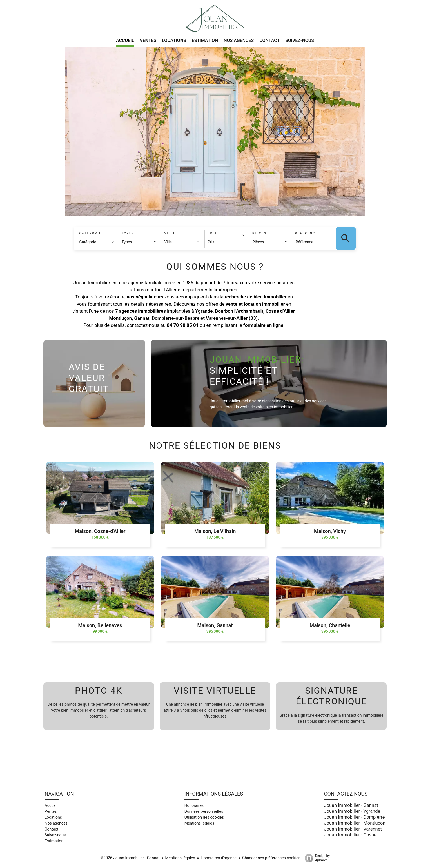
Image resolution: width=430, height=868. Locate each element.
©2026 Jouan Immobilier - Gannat (130, 858)
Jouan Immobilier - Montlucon (355, 823)
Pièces (259, 233)
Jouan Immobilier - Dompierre (355, 817)
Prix (211, 242)
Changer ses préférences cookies (271, 858)
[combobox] (97, 242)
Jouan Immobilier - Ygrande (352, 811)
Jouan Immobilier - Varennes (353, 829)
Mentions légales (180, 858)
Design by (316, 858)
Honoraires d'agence (219, 858)
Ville (170, 233)
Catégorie (91, 233)
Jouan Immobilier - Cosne (350, 835)
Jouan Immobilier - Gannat (351, 805)
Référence (307, 233)
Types (128, 233)
